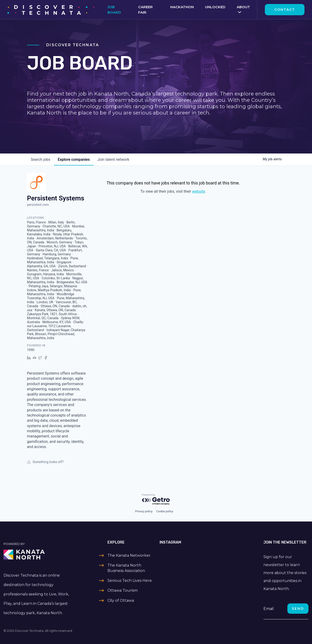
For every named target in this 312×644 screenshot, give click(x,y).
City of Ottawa (121, 600)
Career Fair (145, 10)
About (243, 7)
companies (74, 159)
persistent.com (38, 205)
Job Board (114, 10)
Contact (285, 10)
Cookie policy (165, 511)
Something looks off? (45, 462)
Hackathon (182, 7)
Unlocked (215, 7)
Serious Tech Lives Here (130, 581)
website (199, 191)
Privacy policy (144, 511)
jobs (40, 159)
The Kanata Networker (129, 555)
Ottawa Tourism (123, 590)
